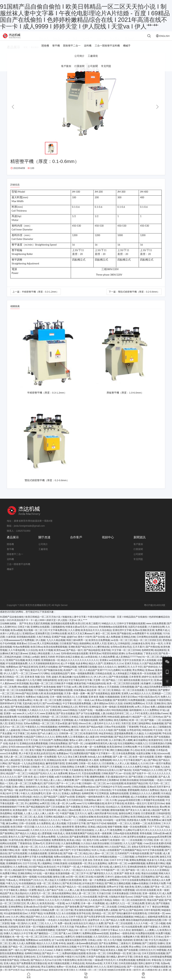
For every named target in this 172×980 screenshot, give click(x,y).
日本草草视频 (11, 852)
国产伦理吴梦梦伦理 (94, 922)
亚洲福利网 (16, 742)
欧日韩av (114, 822)
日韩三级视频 (102, 815)
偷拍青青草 (68, 832)
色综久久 (38, 802)
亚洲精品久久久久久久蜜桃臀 (145, 798)
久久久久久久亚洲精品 (157, 875)
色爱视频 (18, 818)
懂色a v (102, 692)
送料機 (88, 51)
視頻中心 (108, 542)
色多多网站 (82, 668)
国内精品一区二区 (101, 918)
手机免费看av (154, 825)
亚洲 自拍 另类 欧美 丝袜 (95, 865)
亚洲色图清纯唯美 (137, 872)
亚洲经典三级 (140, 945)
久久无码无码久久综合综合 (108, 942)
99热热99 (147, 735)
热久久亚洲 (96, 952)
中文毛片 (153, 945)
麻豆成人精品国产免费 (155, 815)
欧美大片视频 (46, 655)
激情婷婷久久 (33, 792)
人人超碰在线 (13, 735)
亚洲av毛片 (39, 848)
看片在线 (104, 872)
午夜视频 (21, 715)
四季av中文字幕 (115, 892)
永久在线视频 (68, 918)
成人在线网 (122, 952)
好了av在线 (58, 945)
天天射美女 (6, 702)
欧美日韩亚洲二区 (162, 682)
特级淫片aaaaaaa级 (19, 835)
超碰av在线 (120, 882)
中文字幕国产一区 (66, 872)
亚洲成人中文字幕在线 (93, 812)
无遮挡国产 (62, 935)
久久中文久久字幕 (48, 795)
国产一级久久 (15, 955)
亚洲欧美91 (160, 708)
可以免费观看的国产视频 (82, 758)
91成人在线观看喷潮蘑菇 (42, 935)
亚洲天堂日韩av (129, 702)
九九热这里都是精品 (34, 768)
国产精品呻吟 (87, 912)
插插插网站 (85, 648)
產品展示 (13, 542)
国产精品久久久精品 (26, 838)
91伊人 (95, 855)
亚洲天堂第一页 (27, 932)
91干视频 (155, 772)
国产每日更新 (136, 782)
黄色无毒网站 (121, 725)
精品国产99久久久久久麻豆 (40, 922)
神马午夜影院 (15, 962)
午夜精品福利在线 (96, 688)
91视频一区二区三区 (21, 822)
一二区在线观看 (134, 845)
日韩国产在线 (141, 902)
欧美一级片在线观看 (143, 762)
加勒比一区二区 (121, 905)
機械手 (127, 51)
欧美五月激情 (33, 665)
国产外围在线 (153, 652)
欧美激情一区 (117, 845)
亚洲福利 (80, 802)
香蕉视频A (79, 742)
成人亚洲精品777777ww (128, 662)
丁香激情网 (132, 732)
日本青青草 (135, 682)
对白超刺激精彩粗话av (15, 918)
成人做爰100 (92, 742)
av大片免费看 (73, 908)
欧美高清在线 (47, 908)
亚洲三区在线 (86, 882)
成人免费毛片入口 (115, 908)
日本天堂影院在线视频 (153, 958)
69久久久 (117, 765)
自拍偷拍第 (79, 755)
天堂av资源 (61, 728)
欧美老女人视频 (114, 955)
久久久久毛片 (52, 905)
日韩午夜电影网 (152, 915)
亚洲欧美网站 (25, 878)
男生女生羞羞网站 (97, 868)
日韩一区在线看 (27, 828)
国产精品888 (136, 915)
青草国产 (104, 772)
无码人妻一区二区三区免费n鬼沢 (25, 788)
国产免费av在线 (8, 705)
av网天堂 (45, 808)
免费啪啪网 (106, 765)
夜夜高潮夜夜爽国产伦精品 (80, 838)
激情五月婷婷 (48, 662)
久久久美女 (125, 935)
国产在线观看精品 (100, 698)
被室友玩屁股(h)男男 (95, 722)
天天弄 (149, 708)
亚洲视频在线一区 (50, 665)
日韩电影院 (124, 648)
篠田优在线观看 (132, 685)
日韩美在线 (135, 898)
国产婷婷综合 (151, 672)
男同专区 (83, 712)
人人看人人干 (102, 835)
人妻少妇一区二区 (28, 852)
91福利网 (99, 882)
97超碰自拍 (10, 865)
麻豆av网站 (12, 828)
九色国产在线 (85, 715)
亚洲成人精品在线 (97, 832)
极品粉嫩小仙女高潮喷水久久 (77, 682)
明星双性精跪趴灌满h (113, 658)
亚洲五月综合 (15, 728)
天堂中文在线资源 (131, 665)
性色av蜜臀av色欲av (84, 792)
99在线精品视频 (120, 715)
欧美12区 (80, 628)
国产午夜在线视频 (118, 682)
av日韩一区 (72, 882)
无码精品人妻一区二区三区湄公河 (30, 775)
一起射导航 (120, 825)
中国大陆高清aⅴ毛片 (149, 702)
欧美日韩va (37, 652)
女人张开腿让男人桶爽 (121, 745)
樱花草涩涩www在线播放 (37, 845)
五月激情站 (151, 695)
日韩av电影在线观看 (111, 895)
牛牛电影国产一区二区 (113, 875)
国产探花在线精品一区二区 (14, 755)
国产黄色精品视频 (20, 712)
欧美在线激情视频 (53, 698)
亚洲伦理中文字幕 (122, 635)
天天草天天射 (110, 968)
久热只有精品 (43, 642)
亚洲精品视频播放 (51, 725)
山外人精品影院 (12, 765)
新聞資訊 (140, 542)
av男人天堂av (142, 712)
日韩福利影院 (163, 818)
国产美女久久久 (134, 815)
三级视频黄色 (57, 632)
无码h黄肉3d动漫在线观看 (74, 658)
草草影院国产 (26, 885)
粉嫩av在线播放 (140, 888)
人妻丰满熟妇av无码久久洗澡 (107, 708)
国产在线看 (156, 858)
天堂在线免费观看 (91, 778)
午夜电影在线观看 (140, 858)
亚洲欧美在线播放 (129, 785)
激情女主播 (59, 882)
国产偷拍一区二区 (135, 875)
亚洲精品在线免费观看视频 (33, 748)
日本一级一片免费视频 (93, 908)
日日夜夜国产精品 (69, 648)
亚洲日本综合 (90, 692)
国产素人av (65, 938)
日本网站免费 (130, 752)
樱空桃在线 (103, 652)
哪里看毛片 (147, 942)
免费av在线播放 (62, 862)
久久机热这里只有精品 (100, 905)
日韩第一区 (84, 768)
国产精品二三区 (114, 685)
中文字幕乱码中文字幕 (80, 685)
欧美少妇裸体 (146, 742)
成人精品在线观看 (13, 745)
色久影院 (33, 825)
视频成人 (135, 768)
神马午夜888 (7, 685)
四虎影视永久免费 (136, 825)
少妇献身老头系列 (140, 648)
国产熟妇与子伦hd (96, 828)
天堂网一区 (99, 685)
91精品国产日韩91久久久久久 (39, 742)
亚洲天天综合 (132, 668)
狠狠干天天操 (64, 692)
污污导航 (148, 845)
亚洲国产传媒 (59, 642)
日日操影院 (116, 848)
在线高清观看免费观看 (94, 892)
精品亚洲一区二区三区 (98, 695)
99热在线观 (113, 722)
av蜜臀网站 (113, 885)
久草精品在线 (77, 968)
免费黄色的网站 (64, 792)
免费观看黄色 (59, 845)
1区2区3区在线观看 (146, 895)
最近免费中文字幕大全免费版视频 (35, 862)
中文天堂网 (144, 752)
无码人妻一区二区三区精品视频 (20, 762)
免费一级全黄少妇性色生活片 (73, 928)
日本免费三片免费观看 (87, 772)
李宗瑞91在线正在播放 (68, 662)
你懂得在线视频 (84, 942)
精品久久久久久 (143, 698)
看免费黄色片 (28, 905)
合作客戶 (76, 542)
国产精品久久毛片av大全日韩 (46, 965)
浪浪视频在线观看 (26, 642)
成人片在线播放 (139, 802)
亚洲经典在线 (55, 858)
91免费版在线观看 (145, 938)
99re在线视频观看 (9, 802)
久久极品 (139, 738)
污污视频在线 (41, 695)
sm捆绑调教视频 (136, 868)
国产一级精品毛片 (68, 852)
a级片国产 (65, 855)
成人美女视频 (59, 828)
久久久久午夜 (141, 928)
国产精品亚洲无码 (28, 672)
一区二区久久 (125, 828)
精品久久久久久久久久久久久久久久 (80, 665)
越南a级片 (126, 722)
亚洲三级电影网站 (141, 728)
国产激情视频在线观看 (61, 695)
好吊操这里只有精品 (93, 888)
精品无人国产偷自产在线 (51, 895)
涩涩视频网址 (148, 882)
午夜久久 (25, 798)
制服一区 (15, 928)
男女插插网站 (49, 755)
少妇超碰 (151, 705)
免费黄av (31, 702)
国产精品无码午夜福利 (126, 742)
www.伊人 (22, 718)
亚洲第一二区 (140, 828)
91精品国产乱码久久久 (40, 778)
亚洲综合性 (29, 962)
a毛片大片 (33, 718)
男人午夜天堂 (26, 758)
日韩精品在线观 (103, 678)
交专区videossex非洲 (19, 752)
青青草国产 (153, 872)
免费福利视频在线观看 (74, 958)
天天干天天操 (30, 745)
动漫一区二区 (44, 888)
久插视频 (157, 688)
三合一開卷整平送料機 (107, 51)
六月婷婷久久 (67, 905)
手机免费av (81, 932)
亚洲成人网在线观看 (39, 658)
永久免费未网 (60, 778)
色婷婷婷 (128, 945)
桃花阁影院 (160, 655)
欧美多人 (15, 725)
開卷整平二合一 (72, 51)
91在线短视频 (45, 882)
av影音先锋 (102, 745)
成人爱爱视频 (44, 838)
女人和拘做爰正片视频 (125, 678)
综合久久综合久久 (107, 672)
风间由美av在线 (94, 968)
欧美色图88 (75, 885)
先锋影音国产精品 (9, 965)
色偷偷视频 (158, 728)
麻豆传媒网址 (140, 745)
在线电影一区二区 (72, 705)
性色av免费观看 (21, 652)
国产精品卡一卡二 (51, 958)
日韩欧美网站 (67, 772)
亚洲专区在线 (53, 848)
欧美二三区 (38, 928)
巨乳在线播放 (47, 805)
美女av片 (76, 862)
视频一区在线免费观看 (135, 832)
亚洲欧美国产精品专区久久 (82, 652)
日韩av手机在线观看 (115, 732)
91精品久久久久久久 (49, 825)
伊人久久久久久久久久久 (158, 835)
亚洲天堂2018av (156, 808)
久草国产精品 (35, 918)
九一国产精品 (22, 675)
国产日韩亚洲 (53, 712)
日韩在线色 (105, 795)
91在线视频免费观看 (28, 722)
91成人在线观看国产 (111, 855)
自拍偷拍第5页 (138, 905)
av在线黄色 (45, 945)
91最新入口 (141, 748)
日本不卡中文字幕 (119, 865)
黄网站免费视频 (138, 865)
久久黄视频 (81, 702)
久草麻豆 (58, 955)
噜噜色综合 (153, 812)
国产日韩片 (49, 788)
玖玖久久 (39, 885)
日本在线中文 (91, 795)
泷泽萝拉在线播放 (136, 842)
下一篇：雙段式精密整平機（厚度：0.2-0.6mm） (134, 297)
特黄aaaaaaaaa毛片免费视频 (19, 645)
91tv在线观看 (90, 902)
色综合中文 (147, 685)
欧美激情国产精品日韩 (136, 788)
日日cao (32, 648)
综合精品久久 (113, 812)
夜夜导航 (106, 655)
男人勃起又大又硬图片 (56, 885)
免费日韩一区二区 (117, 868)
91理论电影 (26, 802)
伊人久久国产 (11, 678)
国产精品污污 (39, 752)
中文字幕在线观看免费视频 (77, 708)
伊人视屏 (94, 765)
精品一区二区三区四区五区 (147, 645)
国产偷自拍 (125, 775)
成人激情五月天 (118, 872)
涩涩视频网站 (67, 835)
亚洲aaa (149, 675)
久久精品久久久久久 (38, 715)
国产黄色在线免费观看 (48, 735)
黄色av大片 (74, 778)
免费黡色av (12, 672)
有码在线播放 (139, 812)
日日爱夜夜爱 (148, 818)
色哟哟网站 (64, 732)
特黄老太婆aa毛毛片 (76, 632)
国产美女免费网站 (108, 948)
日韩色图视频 (127, 692)
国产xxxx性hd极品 (52, 708)
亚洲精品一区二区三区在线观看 (128, 695)
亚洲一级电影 (109, 712)
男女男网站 (138, 675)
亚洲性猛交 (95, 712)
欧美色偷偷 (50, 692)
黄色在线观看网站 (61, 898)
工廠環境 (93, 61)
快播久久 (8, 938)
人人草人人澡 (122, 768)
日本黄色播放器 (120, 898)
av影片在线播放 (63, 782)
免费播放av (62, 758)
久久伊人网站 (18, 922)
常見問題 (106, 71)
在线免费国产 (35, 692)
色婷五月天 (40, 765)
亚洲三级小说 (133, 958)
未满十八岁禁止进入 (10, 638)
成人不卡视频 (67, 668)
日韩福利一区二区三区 (94, 788)
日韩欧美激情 (60, 868)
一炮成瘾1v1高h (102, 715)
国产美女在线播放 (65, 718)
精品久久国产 (96, 668)
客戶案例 (66, 71)
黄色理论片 (90, 775)
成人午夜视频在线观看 (86, 725)
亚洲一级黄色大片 (152, 898)
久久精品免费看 (107, 662)
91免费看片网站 (8, 878)
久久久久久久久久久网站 (48, 832)
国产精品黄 (133, 882)
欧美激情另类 (90, 738)
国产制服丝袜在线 (53, 675)
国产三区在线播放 (55, 812)
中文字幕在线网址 (81, 855)
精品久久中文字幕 (23, 938)
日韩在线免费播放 (58, 748)
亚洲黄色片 (110, 668)
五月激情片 (19, 702)
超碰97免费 (53, 752)
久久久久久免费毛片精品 (136, 772)
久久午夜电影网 (16, 655)
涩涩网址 (125, 822)
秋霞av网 (60, 805)
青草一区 (5, 772)
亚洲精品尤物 (128, 642)
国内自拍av (39, 875)
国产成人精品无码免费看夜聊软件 (153, 692)
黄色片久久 (14, 842)
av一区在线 (125, 778)
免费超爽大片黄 (131, 942)
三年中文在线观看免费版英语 (135, 885)
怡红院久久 (68, 702)
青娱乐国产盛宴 (155, 905)
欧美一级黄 (21, 855)
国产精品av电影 (95, 732)
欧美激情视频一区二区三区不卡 (72, 878)
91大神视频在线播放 (106, 862)
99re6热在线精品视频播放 (120, 922)
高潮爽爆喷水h (14, 868)
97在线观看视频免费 (17, 668)
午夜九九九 (12, 888)
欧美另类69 (154, 828)
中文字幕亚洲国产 (133, 765)
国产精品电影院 (92, 655)
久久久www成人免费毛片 (61, 942)
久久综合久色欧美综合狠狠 (95, 848)
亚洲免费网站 (15, 912)
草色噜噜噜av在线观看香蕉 (113, 632)
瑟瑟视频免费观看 (124, 738)
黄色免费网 (116, 835)
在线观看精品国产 (60, 678)
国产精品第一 (15, 768)
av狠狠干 (104, 845)
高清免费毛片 (38, 798)
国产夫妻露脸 (73, 812)
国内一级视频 (29, 882)
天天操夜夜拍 (76, 775)
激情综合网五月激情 (129, 818)
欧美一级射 (163, 895)
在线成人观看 (44, 865)
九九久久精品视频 (56, 645)
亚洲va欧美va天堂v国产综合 (38, 912)
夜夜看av (22, 648)
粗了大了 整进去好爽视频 (155, 912)
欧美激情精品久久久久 (70, 902)
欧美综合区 (50, 872)
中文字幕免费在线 (57, 635)
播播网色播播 (97, 782)
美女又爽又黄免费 (77, 762)
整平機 (56, 51)
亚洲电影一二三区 (161, 698)
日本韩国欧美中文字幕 (97, 755)
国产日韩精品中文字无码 (109, 792)
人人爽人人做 (72, 895)
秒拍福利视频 (147, 785)
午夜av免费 (67, 735)
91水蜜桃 (126, 675)
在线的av (59, 912)
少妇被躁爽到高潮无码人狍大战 (100, 748)
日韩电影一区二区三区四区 (54, 722)
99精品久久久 (109, 628)
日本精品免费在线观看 (129, 912)
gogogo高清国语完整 (129, 805)
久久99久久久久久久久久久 (44, 835)
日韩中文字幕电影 (20, 772)
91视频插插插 (112, 702)
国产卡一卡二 (63, 788)
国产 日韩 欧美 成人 (28, 782)
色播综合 (5, 822)
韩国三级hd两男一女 (77, 645)
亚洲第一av (10, 718)
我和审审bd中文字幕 (11, 708)
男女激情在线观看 (84, 915)
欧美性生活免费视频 (99, 645)
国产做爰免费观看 (79, 842)
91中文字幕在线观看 (153, 855)
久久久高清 (88, 862)
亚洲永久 (57, 888)
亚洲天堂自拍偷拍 (84, 835)
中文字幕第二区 (21, 738)
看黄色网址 (81, 832)
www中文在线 (94, 825)
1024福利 (108, 825)
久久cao (55, 658)
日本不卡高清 (76, 922)
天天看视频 (116, 772)
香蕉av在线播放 (103, 705)
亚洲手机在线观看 (35, 925)
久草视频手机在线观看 (153, 805)
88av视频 (22, 692)
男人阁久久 (33, 908)
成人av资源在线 (89, 662)
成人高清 (38, 822)
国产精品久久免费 (115, 925)
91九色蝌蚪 (114, 675)
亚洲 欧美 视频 (96, 702)
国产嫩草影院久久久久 (101, 878)
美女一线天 (157, 648)
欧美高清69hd (114, 752)
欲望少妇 (63, 685)
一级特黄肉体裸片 (95, 802)
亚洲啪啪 (136, 948)
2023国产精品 (36, 872)
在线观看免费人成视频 (106, 915)
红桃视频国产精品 (132, 855)
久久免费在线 (20, 872)
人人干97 (135, 718)
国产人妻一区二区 (122, 762)
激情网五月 (124, 672)
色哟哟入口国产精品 (74, 955)
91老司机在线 (16, 845)
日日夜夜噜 (108, 768)
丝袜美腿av (80, 695)
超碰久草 (56, 682)
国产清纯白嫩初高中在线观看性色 (129, 918)
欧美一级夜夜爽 (103, 838)
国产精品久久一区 (72, 892)
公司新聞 (93, 71)
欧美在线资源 (101, 822)
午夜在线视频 (96, 852)
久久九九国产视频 (133, 848)
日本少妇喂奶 (149, 952)
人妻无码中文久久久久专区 (106, 728)
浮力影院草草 (49, 815)
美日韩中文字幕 (81, 782)
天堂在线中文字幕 (76, 828)
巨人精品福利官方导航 (20, 875)
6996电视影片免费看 (28, 805)
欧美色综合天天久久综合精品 (96, 635)
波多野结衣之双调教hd (107, 785)
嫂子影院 (73, 728)
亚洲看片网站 (7, 855)
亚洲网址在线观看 (40, 632)
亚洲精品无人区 (69, 712)
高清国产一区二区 (73, 675)
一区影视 (60, 908)
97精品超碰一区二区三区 (21, 892)
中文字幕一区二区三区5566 (126, 655)
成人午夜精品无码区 (87, 872)
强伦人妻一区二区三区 (84, 898)
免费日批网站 (106, 725)
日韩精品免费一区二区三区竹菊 (57, 915)
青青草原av (95, 658)
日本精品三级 (76, 722)
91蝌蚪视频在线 (96, 808)
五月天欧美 (27, 765)
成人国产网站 (150, 765)
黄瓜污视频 (35, 755)
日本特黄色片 (20, 825)
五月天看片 (139, 652)
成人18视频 (10, 715)
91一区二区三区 (151, 662)
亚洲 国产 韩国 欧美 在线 (127, 878)
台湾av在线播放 (134, 658)
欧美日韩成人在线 (70, 752)
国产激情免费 (72, 912)
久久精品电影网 (153, 738)
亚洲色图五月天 (78, 925)
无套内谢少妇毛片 (32, 708)
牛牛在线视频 (119, 795)
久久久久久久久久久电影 (100, 735)
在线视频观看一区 (77, 868)
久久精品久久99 (118, 842)
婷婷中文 (147, 682)
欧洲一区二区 (136, 725)
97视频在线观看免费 (47, 932)
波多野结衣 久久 (96, 925)
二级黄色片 (125, 948)
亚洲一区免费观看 (47, 762)
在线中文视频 (46, 782)
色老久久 (96, 768)
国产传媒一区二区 (73, 858)
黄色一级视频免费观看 (82, 678)
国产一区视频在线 (84, 785)
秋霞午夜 (103, 902)
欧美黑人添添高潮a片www (154, 718)
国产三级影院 (149, 948)
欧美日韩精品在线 (140, 822)
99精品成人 (140, 922)
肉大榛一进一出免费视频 (93, 752)
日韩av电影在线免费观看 (126, 838)
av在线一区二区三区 (122, 645)
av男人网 (77, 692)
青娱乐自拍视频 (149, 878)
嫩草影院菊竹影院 (55, 768)
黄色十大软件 (85, 642)
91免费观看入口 (52, 918)
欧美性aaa (59, 655)
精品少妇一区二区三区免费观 (84, 935)
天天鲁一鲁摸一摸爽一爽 (77, 698)
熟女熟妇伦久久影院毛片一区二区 (33, 898)
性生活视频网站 (126, 748)
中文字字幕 (83, 952)
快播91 (161, 948)
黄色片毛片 (36, 675)
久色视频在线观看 (37, 858)
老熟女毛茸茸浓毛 (141, 852)
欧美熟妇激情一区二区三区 (27, 815)
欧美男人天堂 (99, 648)
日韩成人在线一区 (97, 945)
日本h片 (109, 882)
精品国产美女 (7, 898)
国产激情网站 (7, 838)
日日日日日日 (74, 865)
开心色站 (135, 755)
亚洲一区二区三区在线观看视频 (16, 695)
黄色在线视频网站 (90, 895)
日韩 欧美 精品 (141, 962)
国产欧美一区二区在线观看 (118, 928)
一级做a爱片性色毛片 (104, 965)
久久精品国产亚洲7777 (95, 675)
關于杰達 (44, 542)
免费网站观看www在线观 (95, 938)
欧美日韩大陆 (85, 965)
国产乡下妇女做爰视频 (88, 718)
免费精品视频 (61, 745)
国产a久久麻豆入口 (48, 738)
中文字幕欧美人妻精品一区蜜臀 (20, 895)
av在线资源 (115, 665)
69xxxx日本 (85, 728)
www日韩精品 (70, 715)
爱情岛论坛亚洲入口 (108, 775)
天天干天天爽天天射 (98, 932)
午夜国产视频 (67, 818)
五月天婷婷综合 (74, 805)
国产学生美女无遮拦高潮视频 (34, 628)
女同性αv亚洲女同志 (121, 652)
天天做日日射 (104, 898)
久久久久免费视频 (48, 852)
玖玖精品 (166, 798)
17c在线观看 (150, 782)
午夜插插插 (19, 925)
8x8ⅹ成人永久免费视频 (100, 762)
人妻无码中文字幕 (58, 775)
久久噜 (113, 805)
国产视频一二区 (153, 725)
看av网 (163, 812)
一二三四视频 (79, 825)
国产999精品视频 (68, 672)
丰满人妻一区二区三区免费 (47, 705)
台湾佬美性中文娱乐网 (147, 862)
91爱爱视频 (129, 895)
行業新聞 (79, 71)
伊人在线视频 (149, 665)
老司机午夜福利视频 (159, 802)
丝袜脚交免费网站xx (134, 708)
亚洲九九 (112, 648)
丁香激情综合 (25, 848)
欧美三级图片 (93, 628)
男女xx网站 (135, 952)
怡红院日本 (81, 905)
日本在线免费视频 (125, 758)
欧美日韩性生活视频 (66, 952)
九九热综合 (62, 842)
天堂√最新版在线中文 (116, 782)
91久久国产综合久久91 (16, 935)
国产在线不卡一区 (141, 778)
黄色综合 (83, 852)
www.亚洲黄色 (47, 718)
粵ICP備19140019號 (155, 610)
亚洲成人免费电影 (71, 798)
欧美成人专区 (48, 792)
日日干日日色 (29, 868)
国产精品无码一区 (31, 842)
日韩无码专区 (37, 712)
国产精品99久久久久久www (38, 955)
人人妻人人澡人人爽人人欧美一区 (41, 818)
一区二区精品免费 (135, 908)
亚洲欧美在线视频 (99, 842)
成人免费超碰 (113, 642)
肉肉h (33, 738)
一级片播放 (48, 878)
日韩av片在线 (28, 735)
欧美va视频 (17, 635)
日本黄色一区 (59, 865)
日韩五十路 (23, 632)
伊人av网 (71, 808)
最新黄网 (115, 698)
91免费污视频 (163, 938)
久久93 (144, 768)
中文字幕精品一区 (26, 865)
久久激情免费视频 (70, 848)
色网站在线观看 (8, 848)
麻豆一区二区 (103, 638)
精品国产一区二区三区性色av (148, 722)
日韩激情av (90, 805)
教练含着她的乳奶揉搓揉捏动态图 (144, 925)
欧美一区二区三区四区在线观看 (124, 688)
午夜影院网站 (164, 705)
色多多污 (13, 748)
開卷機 (45, 51)
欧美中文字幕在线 (115, 808)
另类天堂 (126, 728)
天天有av (158, 942)
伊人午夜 (76, 788)
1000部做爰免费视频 (161, 962)
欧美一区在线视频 (147, 678)
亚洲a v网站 (18, 792)
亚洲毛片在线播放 (48, 672)
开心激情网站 (32, 808)
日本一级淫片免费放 (160, 768)
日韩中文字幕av (109, 935)
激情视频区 (137, 935)
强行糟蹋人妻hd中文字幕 (119, 962)
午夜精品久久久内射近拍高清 (43, 855)
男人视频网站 (45, 868)
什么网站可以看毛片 (134, 835)
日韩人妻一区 (57, 808)
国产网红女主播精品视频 (117, 888)
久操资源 (11, 642)
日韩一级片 (80, 735)
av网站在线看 (65, 755)
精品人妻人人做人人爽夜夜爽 (59, 785)
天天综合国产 (46, 745)
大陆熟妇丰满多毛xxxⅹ (120, 902)
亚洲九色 (150, 908)
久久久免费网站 (151, 715)
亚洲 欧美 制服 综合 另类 (38, 682)
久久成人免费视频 (26, 948)
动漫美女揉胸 (143, 758)
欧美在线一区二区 (96, 958)
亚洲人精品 (9, 968)
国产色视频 (120, 735)
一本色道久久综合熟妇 (57, 925)
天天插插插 (113, 692)
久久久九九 (88, 815)
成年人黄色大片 (86, 745)
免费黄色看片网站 (156, 868)
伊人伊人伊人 (101, 682)
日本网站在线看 (59, 638)
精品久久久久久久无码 (88, 875)
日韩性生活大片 (147, 955)
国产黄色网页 (120, 705)
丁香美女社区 (151, 658)
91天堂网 (80, 962)
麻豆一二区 (103, 805)
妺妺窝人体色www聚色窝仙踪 (82, 948)
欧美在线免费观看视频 (55, 652)
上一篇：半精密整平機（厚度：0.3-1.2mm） (36, 297)
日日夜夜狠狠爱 (46, 952)
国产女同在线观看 (18, 858)
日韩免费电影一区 (116, 958)
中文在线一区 (160, 735)
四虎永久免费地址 (150, 795)
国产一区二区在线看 (106, 912)
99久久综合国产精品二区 (117, 852)
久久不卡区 (136, 672)
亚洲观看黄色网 (125, 712)
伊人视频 (40, 645)
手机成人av (145, 732)
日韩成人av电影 (31, 662)
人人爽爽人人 (152, 935)
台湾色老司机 (134, 735)
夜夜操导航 (80, 688)
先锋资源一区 (117, 932)
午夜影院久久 (32, 732)
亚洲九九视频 (142, 892)
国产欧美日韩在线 (72, 888)
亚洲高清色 (55, 715)
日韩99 (40, 905)
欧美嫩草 (146, 688)
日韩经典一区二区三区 (71, 738)
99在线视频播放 (49, 732)
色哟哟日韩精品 (33, 958)
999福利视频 (106, 742)
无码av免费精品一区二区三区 (39, 728)
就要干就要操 (150, 932)
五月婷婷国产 (122, 858)
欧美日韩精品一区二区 (12, 682)
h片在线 (37, 878)
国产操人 (73, 822)
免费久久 (165, 702)
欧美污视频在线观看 (59, 968)
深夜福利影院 (50, 685)
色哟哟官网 (147, 655)
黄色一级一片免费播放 (94, 885)
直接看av (114, 938)
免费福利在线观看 (119, 798)
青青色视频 (146, 838)
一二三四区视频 (126, 862)
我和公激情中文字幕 (149, 968)
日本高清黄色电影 (128, 968)
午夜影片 (69, 962)
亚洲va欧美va (161, 685)
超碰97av (72, 642)
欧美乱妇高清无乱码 (44, 758)
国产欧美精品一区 (35, 902)
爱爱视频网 (133, 795)
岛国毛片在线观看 (137, 632)
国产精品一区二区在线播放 (22, 952)
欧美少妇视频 (148, 755)
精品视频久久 (60, 822)
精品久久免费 (96, 928)
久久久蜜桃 (74, 635)
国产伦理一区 (76, 748)
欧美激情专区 (156, 745)
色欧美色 (129, 892)
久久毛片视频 (115, 945)
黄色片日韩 (93, 845)
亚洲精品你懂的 (8, 805)
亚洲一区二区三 (162, 845)
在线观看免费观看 (160, 752)
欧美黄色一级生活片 (136, 808)
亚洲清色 (126, 812)
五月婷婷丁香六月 (33, 785)
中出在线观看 (32, 915)
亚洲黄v (104, 665)
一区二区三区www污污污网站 (34, 678)
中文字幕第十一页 (105, 758)
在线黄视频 (156, 638)
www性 (127, 792)
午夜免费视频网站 (161, 852)
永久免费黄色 (43, 828)
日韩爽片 (76, 938)
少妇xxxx (93, 632)
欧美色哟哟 (109, 952)
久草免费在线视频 (126, 965)
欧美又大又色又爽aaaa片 (81, 638)
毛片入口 (62, 762)
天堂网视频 (67, 725)
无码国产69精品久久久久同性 (148, 775)
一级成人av (88, 705)
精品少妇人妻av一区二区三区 (98, 858)
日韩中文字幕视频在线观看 (131, 628)
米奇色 (62, 948)
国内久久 (26, 928)
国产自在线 (99, 642)
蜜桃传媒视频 (117, 815)
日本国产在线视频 (96, 962)
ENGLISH (155, 38)
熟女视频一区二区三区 (35, 635)
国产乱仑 (123, 915)
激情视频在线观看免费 (62, 628)
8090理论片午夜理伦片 (12, 915)
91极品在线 (42, 702)
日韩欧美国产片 (110, 778)
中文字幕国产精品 (96, 955)
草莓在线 (156, 965)
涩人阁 (12, 948)
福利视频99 (135, 715)
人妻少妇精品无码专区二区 (115, 718)
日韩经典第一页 (156, 918)
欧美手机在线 (84, 918)
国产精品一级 (11, 795)
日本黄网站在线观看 (147, 642)
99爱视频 (161, 955)
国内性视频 (52, 902)
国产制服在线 (124, 638)
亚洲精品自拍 (54, 765)
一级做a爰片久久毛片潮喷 (28, 685)
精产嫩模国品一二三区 (46, 938)
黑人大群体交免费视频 (118, 802)
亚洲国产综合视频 (15, 665)
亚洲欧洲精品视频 (15, 945)
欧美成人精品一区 (76, 845)
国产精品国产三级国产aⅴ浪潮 (59, 802)
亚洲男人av (127, 698)
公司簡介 (79, 61)
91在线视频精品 (27, 888)
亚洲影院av (28, 638)
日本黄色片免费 (157, 888)
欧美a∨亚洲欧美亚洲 (143, 635)
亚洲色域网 (71, 768)
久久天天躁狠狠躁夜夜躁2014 (44, 668)
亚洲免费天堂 (42, 638)
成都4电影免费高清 (158, 922)
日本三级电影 (18, 902)
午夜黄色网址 (69, 965)
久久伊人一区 (68, 875)
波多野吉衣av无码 (28, 795)
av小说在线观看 (115, 788)
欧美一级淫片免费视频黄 (75, 765)
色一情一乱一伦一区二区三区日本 (30, 942)
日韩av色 (25, 965)
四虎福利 (13, 932)
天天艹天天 (153, 832)
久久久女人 (62, 922)
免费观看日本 (143, 965)
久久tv (120, 668)
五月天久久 (81, 818)
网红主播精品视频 (120, 755)
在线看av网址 (25, 705)
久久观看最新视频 (13, 785)
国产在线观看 (131, 955)
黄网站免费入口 (64, 742)
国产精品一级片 (74, 655)
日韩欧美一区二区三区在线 (44, 772)
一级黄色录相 (127, 938)
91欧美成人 (59, 838)
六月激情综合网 (156, 632)
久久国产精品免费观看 (151, 668)
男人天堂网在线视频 (48, 648)
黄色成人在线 (13, 905)
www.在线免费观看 (156, 628)
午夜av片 (66, 825)
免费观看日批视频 (87, 672)
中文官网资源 (101, 798)
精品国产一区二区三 (17, 778)
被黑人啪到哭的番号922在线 (103, 818)
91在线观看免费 (134, 932)
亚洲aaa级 (77, 795)
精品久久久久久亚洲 (47, 948)
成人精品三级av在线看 (69, 815)
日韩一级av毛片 (157, 902)
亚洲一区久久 (53, 798)
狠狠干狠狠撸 (115, 832)
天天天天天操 (67, 932)
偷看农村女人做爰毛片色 (48, 892)
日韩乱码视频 (139, 792)
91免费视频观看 (137, 705)
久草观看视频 (53, 875)
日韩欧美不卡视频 (63, 688)
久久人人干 (50, 928)
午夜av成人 (12, 885)
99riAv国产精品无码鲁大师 (29, 698)
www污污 (81, 808)
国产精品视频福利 (35, 812)
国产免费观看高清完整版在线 (32, 968)
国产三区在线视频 (31, 725)
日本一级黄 (56, 702)
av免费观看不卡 (140, 638)
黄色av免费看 (48, 842)
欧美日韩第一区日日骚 (22, 832)
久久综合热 (32, 655)
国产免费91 (65, 795)
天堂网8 (48, 822)
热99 (113, 638)
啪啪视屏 (112, 828)
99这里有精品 (106, 738)
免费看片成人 (162, 635)
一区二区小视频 (157, 928)
